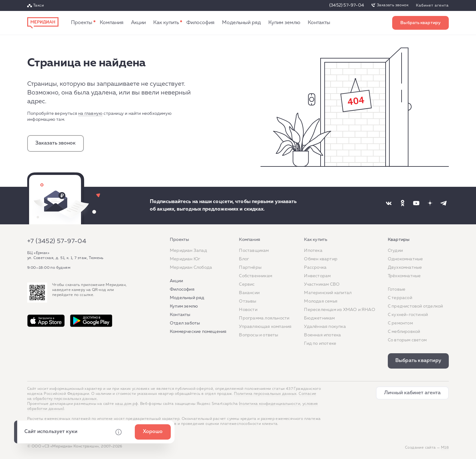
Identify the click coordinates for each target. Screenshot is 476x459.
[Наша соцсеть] (389, 203)
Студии (395, 251)
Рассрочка (315, 268)
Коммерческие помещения (198, 332)
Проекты (82, 23)
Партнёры (250, 268)
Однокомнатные (405, 259)
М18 (445, 448)
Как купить (166, 23)
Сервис (247, 284)
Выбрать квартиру (420, 23)
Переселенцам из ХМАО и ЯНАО (339, 310)
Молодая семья (321, 301)
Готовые (397, 289)
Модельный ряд (241, 23)
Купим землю (284, 23)
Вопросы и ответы (258, 335)
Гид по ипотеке (320, 344)
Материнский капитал (328, 293)
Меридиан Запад (188, 251)
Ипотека (313, 251)
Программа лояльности (264, 318)
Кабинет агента (432, 6)
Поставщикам (254, 251)
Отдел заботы (185, 323)
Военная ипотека (322, 335)
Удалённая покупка (325, 327)
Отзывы (248, 301)
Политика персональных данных (265, 394)
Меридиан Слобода (191, 268)
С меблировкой (404, 332)
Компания (112, 23)
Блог (244, 259)
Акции (138, 23)
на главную (90, 114)
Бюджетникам (319, 318)
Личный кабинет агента (412, 393)
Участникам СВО (322, 284)
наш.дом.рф (127, 404)
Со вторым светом (407, 340)
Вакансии (249, 293)
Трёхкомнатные (404, 276)
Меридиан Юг (185, 259)
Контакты (319, 23)
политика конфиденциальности (270, 404)
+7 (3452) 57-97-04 (57, 241)
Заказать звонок (393, 5)
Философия (200, 23)
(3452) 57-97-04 (347, 5)
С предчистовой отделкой (415, 306)
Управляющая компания (265, 327)
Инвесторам (317, 276)
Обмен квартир (321, 259)
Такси (38, 6)
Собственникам (256, 276)
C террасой (400, 298)
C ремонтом (400, 323)
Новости (248, 310)
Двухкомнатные (405, 268)
